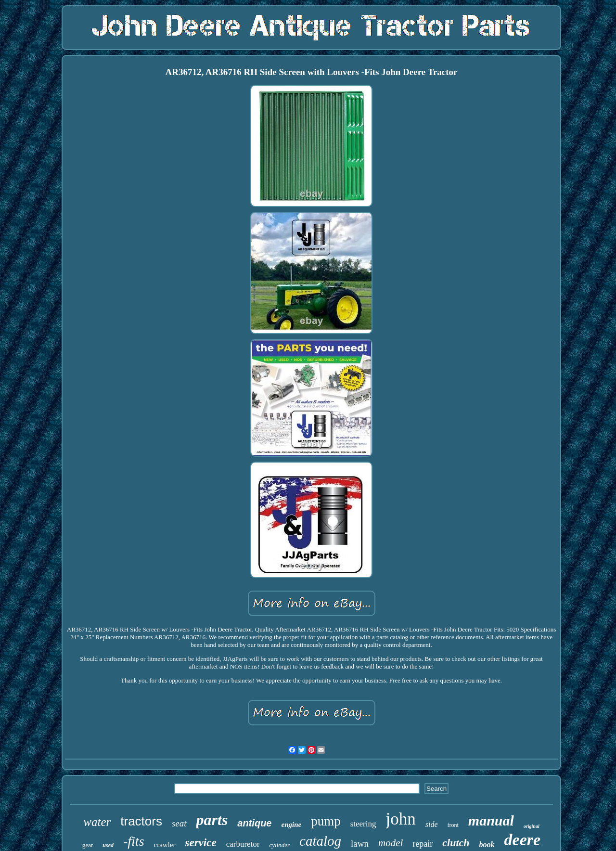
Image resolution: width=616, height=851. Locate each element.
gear (88, 845)
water (97, 822)
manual (491, 820)
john (401, 819)
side (432, 824)
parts (212, 820)
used (108, 845)
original (532, 826)
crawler (165, 845)
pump (326, 821)
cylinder (279, 845)
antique (254, 823)
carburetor (243, 844)
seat (179, 823)
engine (291, 825)
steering (363, 824)
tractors (141, 821)
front (453, 825)
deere (523, 840)
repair (423, 844)
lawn (360, 844)
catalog (320, 841)
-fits (134, 841)
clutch (456, 843)
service (201, 843)
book (487, 845)
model (391, 843)
